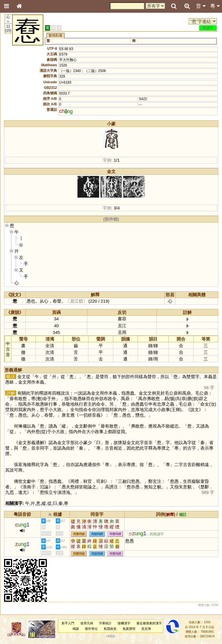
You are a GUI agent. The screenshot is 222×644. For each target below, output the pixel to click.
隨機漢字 (124, 623)
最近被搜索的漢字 (149, 623)
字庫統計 (105, 623)
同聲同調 (115, 534)
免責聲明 (129, 629)
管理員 (111, 636)
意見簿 (146, 629)
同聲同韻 (79, 534)
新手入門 (68, 623)
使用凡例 (87, 623)
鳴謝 (76, 629)
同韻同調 (97, 534)
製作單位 (91, 629)
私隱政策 (110, 629)
